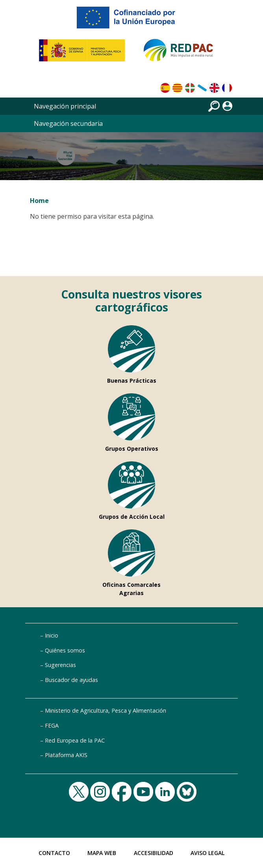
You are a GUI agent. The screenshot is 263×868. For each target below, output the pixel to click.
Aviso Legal (207, 853)
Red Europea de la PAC (75, 740)
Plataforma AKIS (66, 755)
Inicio (52, 635)
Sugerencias (60, 665)
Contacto (54, 853)
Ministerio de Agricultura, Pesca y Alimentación (106, 710)
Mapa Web (102, 853)
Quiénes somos (65, 650)
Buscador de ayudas (71, 680)
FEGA (52, 725)
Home (39, 201)
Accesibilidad (154, 853)
